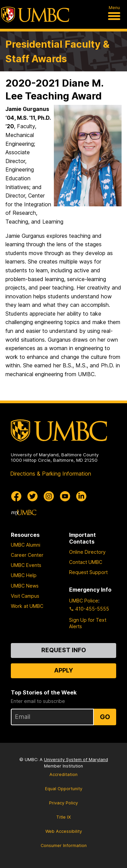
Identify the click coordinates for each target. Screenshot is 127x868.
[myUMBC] (24, 512)
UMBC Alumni (26, 545)
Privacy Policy (63, 803)
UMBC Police (84, 601)
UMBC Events (26, 565)
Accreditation (63, 774)
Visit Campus (25, 596)
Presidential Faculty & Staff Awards (57, 51)
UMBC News (25, 586)
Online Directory (87, 552)
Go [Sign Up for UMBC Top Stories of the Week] (105, 717)
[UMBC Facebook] (16, 496)
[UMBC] (35, 15)
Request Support (88, 572)
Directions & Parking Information (51, 474)
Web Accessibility (64, 831)
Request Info (64, 650)
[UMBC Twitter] (33, 496)
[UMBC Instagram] (49, 496)
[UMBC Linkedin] (81, 496)
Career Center (27, 555)
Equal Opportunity (64, 789)
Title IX (63, 817)
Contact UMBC (86, 562)
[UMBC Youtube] (65, 496)
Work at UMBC (27, 606)
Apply (64, 670)
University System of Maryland (76, 760)
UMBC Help (24, 575)
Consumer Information (64, 846)
